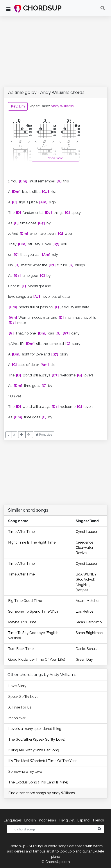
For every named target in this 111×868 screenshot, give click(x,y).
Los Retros (85, 611)
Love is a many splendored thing (35, 729)
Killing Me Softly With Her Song (34, 750)
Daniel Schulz (87, 649)
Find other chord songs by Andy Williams (42, 793)
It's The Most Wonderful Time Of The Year (42, 761)
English (30, 820)
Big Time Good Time (25, 601)
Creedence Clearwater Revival (84, 548)
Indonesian (47, 820)
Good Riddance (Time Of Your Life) (37, 659)
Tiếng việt (67, 820)
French (98, 820)
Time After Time (21, 532)
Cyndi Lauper (86, 532)
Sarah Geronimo (89, 622)
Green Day (84, 659)
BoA (80, 574)
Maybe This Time (22, 622)
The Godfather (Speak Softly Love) (37, 739)
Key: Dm (18, 106)
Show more (55, 158)
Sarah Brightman (89, 633)
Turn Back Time (21, 649)
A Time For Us (20, 707)
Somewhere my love (25, 772)
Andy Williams (62, 106)
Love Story (17, 686)
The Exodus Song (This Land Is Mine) (38, 782)
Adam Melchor (88, 601)
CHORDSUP (38, 8)
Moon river (17, 718)
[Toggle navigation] (103, 8)
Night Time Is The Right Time (32, 542)
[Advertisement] (55, 49)
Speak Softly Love (23, 697)
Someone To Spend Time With (33, 611)
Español (84, 820)
